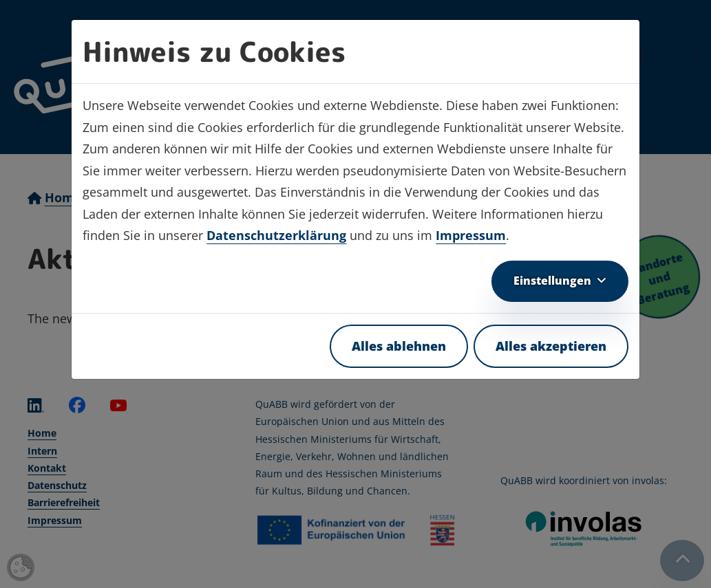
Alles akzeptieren (551, 346)
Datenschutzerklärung (276, 235)
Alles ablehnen (399, 346)
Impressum (471, 235)
